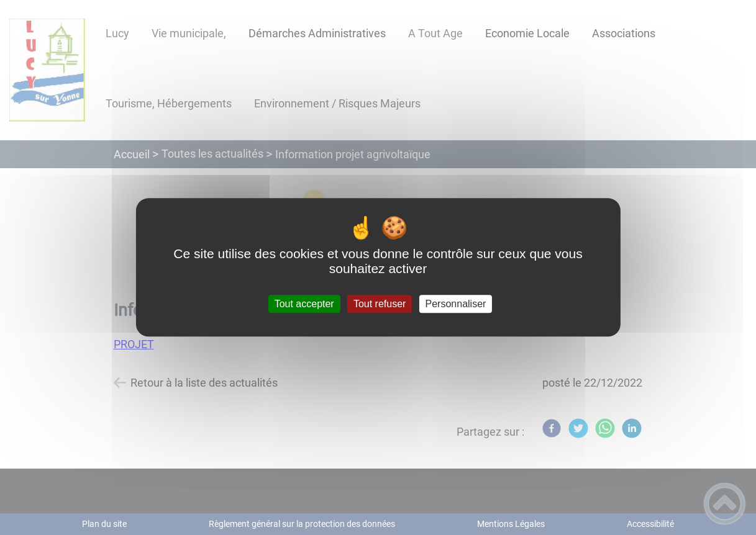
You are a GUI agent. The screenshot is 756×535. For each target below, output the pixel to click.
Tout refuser (380, 304)
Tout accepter (304, 304)
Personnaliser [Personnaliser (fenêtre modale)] (456, 304)
